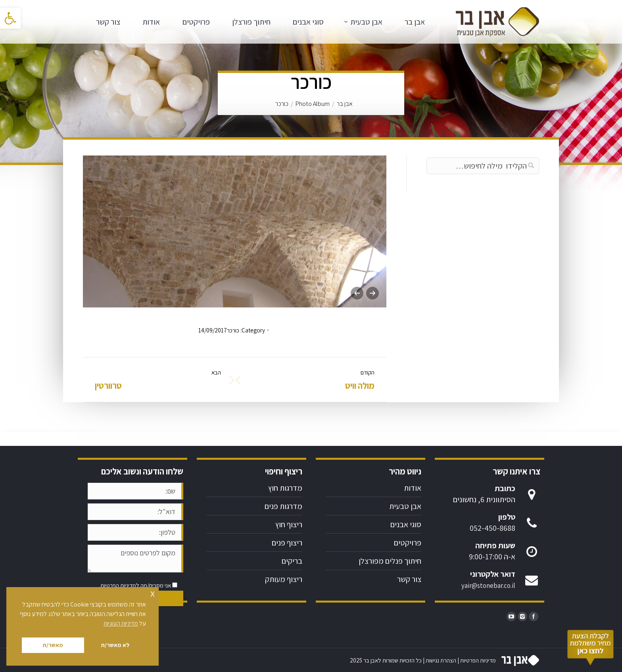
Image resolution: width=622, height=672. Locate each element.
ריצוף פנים (287, 543)
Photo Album (313, 104)
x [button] (153, 593)
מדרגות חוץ (285, 488)
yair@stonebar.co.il (488, 586)
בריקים (292, 561)
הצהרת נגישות (441, 660)
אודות (413, 488)
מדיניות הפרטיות (118, 585)
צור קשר (409, 579)
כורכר (233, 330)
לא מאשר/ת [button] (115, 645)
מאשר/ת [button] (53, 645)
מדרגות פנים (283, 506)
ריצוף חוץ (289, 524)
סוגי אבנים (406, 524)
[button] (10, 18)
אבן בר (345, 104)
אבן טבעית (405, 506)
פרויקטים (408, 543)
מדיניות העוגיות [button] (121, 623)
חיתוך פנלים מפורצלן (390, 561)
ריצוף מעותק (284, 579)
